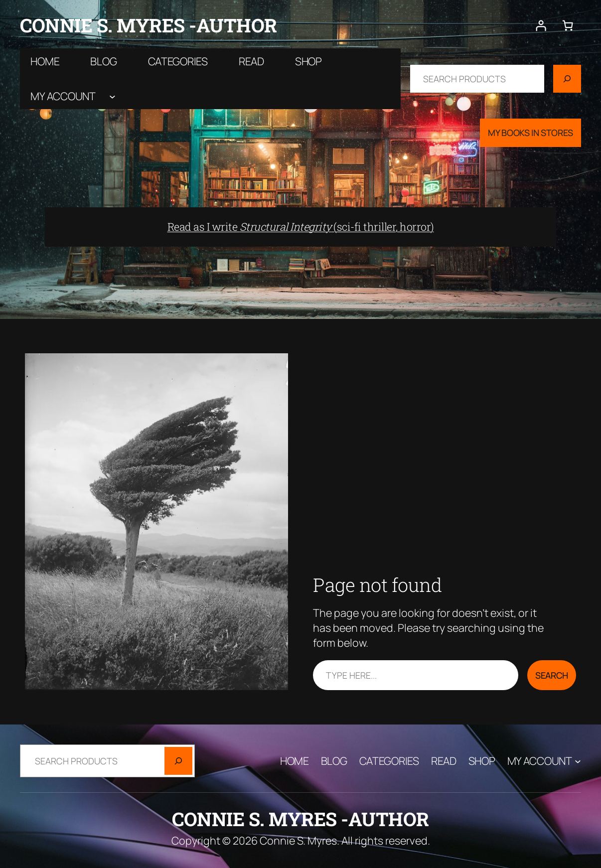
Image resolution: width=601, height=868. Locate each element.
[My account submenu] (112, 96)
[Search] (567, 79)
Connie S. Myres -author (149, 25)
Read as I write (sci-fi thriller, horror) (301, 227)
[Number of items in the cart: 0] (568, 25)
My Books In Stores (530, 133)
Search (552, 675)
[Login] (541, 25)
